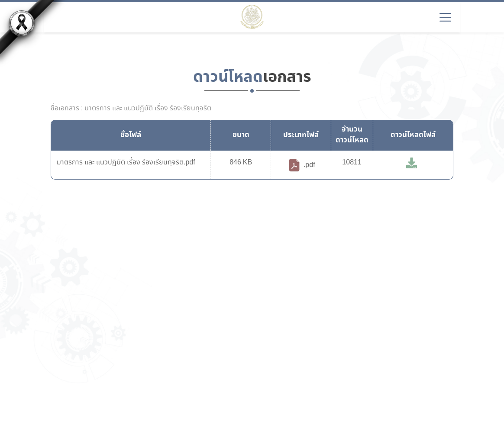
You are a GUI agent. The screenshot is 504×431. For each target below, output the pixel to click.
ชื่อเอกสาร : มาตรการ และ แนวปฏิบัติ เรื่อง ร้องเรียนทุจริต (131, 109)
